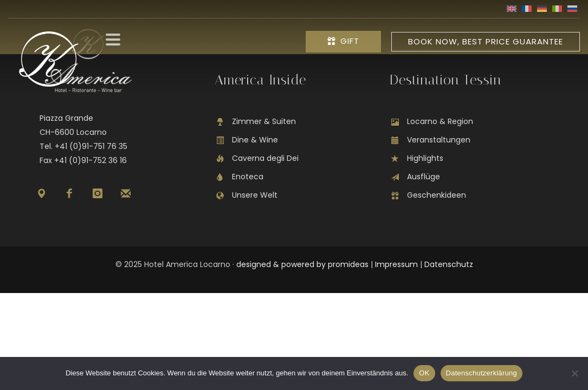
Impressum (396, 264)
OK (424, 373)
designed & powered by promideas (302, 264)
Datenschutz (449, 264)
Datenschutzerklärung (482, 373)
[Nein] (574, 373)
